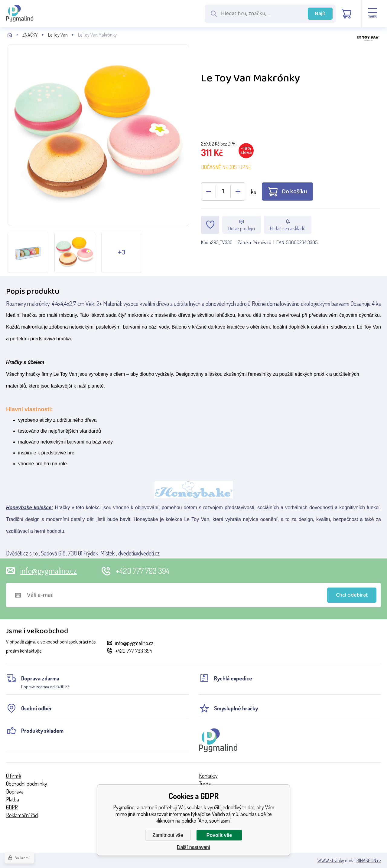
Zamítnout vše (168, 835)
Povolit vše (219, 835)
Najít (320, 14)
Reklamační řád (22, 815)
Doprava (15, 791)
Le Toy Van (58, 35)
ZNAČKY (30, 35)
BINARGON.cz (369, 860)
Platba (13, 799)
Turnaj (205, 784)
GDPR (12, 807)
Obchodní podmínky (27, 784)
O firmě (13, 776)
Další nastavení (193, 847)
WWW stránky (331, 860)
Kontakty (208, 776)
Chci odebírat (352, 595)
